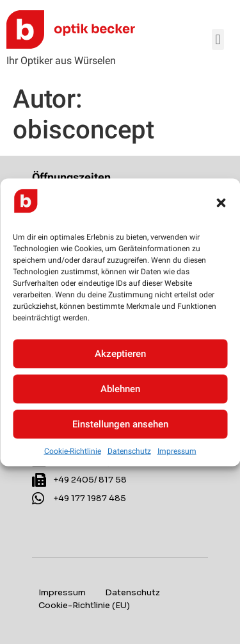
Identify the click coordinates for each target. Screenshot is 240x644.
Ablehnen (120, 389)
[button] (221, 203)
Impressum (177, 450)
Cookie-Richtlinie (73, 450)
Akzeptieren (120, 354)
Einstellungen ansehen (120, 424)
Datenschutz (129, 450)
